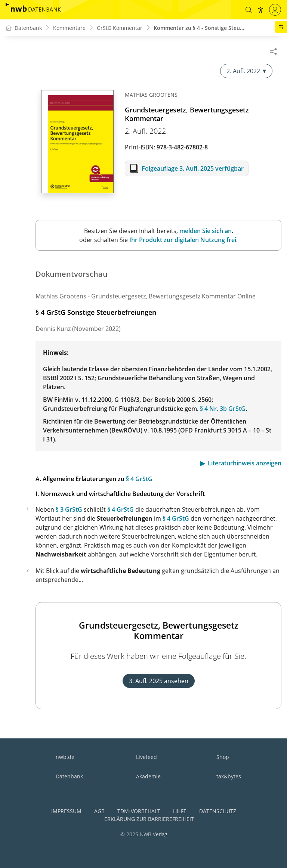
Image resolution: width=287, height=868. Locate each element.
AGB (99, 811)
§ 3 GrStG (69, 509)
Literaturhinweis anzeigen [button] (245, 463)
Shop (223, 757)
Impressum (66, 811)
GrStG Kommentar (120, 28)
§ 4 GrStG (139, 479)
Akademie (148, 776)
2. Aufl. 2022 (246, 71)
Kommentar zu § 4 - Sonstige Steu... (199, 28)
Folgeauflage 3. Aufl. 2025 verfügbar (193, 168)
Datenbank (69, 776)
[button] (249, 10)
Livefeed (146, 757)
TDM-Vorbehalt (139, 811)
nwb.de (65, 757)
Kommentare (69, 28)
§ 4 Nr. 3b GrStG (223, 409)
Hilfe (180, 811)
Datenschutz (218, 811)
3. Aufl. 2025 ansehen (159, 681)
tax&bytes (229, 776)
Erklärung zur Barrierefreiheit (149, 819)
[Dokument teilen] (274, 51)
